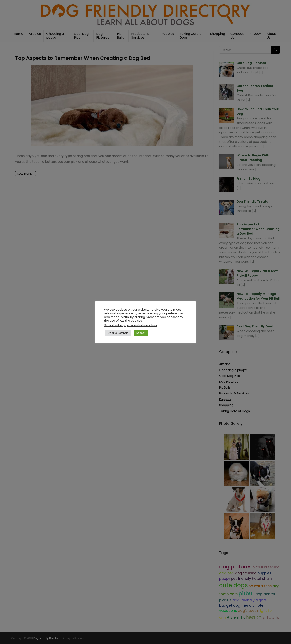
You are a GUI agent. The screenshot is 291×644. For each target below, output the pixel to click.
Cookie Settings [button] (118, 333)
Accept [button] (141, 333)
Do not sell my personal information (130, 325)
